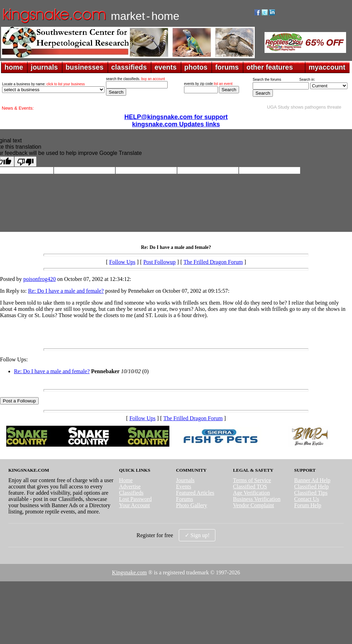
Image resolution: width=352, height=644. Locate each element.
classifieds (129, 67)
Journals (185, 480)
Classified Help (311, 486)
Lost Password (135, 499)
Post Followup (159, 262)
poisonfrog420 (40, 279)
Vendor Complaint (254, 505)
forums (227, 67)
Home (126, 480)
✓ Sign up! (197, 535)
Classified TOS (250, 486)
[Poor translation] (25, 162)
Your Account (134, 505)
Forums (185, 499)
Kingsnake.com (129, 572)
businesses (85, 67)
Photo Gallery (192, 505)
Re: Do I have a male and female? (66, 291)
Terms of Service (252, 480)
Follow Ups (122, 262)
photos (196, 67)
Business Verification (257, 499)
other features (270, 67)
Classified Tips (311, 493)
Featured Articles (195, 493)
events (165, 67)
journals (44, 67)
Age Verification (252, 493)
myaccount (327, 67)
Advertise (130, 486)
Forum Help (308, 505)
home (14, 67)
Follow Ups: (14, 359)
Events (184, 486)
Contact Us (307, 499)
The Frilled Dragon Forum (213, 262)
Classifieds (131, 493)
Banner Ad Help (312, 480)
